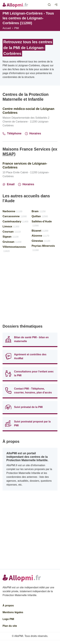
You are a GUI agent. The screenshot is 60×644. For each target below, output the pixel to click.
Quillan (40, 216)
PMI (17, 28)
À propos (8, 606)
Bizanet (40, 231)
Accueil (7, 28)
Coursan (12, 232)
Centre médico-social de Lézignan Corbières (28, 111)
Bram (39, 211)
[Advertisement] (30, 290)
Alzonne (40, 236)
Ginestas (41, 241)
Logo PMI (8, 619)
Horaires (33, 133)
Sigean (11, 237)
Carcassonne (15, 216)
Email (9, 184)
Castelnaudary (15, 221)
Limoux (11, 226)
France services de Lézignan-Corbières (25, 165)
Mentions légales (13, 612)
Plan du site (10, 626)
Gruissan (12, 242)
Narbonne (12, 211)
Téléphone (12, 133)
